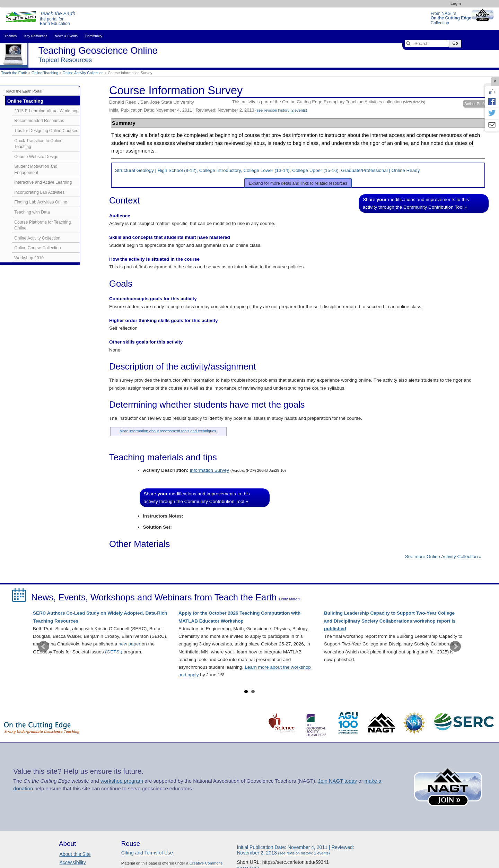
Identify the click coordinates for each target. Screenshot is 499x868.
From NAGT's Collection (451, 18)
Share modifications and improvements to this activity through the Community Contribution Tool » (416, 203)
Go (455, 43)
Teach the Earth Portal (24, 91)
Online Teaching (45, 73)
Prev (44, 646)
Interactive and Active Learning (43, 182)
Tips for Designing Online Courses (46, 131)
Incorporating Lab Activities (39, 192)
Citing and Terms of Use (147, 853)
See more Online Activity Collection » (443, 557)
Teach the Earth (14, 73)
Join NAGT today (337, 781)
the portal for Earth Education (58, 19)
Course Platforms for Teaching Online (42, 225)
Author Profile (476, 104)
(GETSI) (114, 652)
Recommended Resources (39, 121)
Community (94, 36)
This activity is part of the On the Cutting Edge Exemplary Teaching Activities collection (329, 102)
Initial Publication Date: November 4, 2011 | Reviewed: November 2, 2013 (208, 110)
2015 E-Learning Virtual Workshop (46, 111)
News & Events (66, 36)
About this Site (75, 854)
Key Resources (36, 36)
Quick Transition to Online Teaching (38, 144)
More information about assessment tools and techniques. (168, 431)
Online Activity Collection (83, 73)
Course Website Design (36, 157)
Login (456, 3)
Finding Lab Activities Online (41, 202)
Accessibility (72, 862)
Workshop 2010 (29, 258)
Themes (11, 36)
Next (455, 646)
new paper (129, 644)
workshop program (122, 781)
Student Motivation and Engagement (36, 170)
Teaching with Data (32, 212)
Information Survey (209, 470)
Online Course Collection (37, 248)
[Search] (427, 43)
